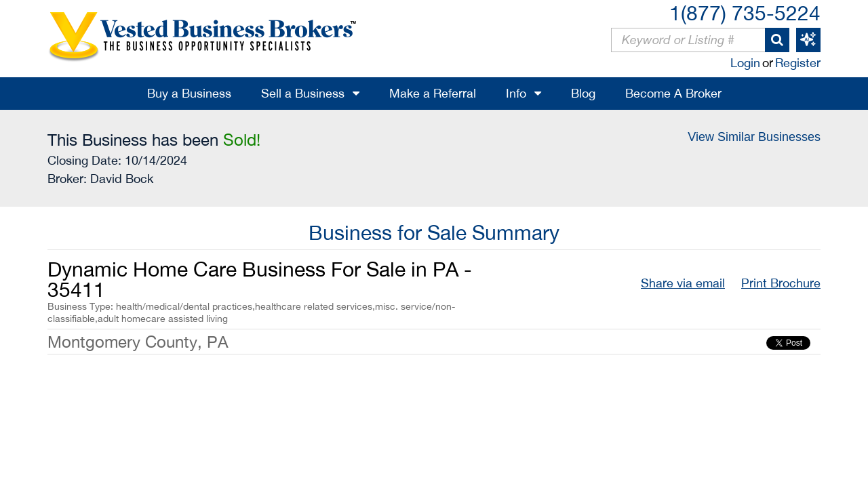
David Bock (122, 179)
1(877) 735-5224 (745, 13)
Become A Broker (673, 93)
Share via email (683, 283)
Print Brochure (781, 283)
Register (798, 63)
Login (745, 63)
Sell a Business (303, 93)
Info (516, 93)
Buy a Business (189, 93)
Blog (583, 93)
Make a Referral (433, 93)
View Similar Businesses (754, 137)
